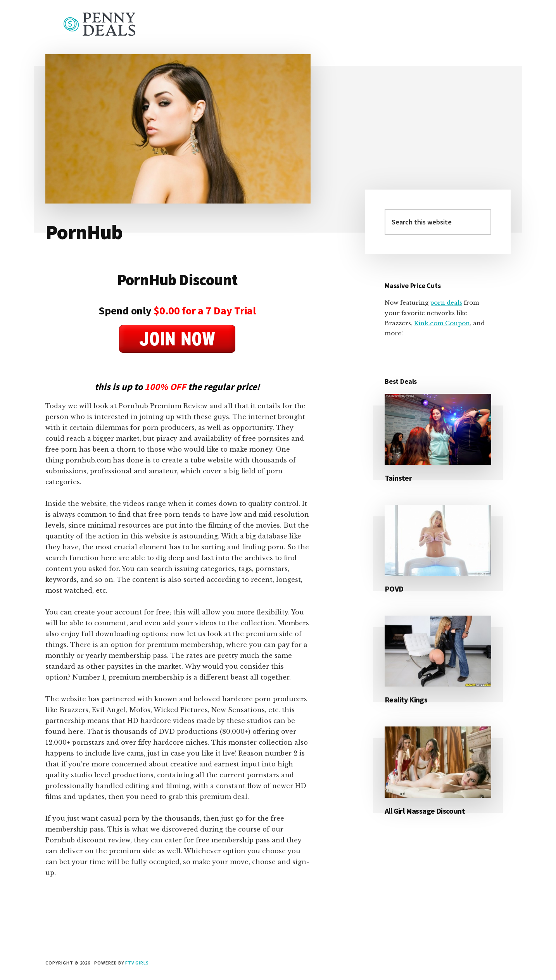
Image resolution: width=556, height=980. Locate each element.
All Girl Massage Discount (425, 811)
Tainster (398, 478)
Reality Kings (406, 700)
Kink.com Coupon (442, 323)
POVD (394, 589)
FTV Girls (137, 963)
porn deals (446, 303)
